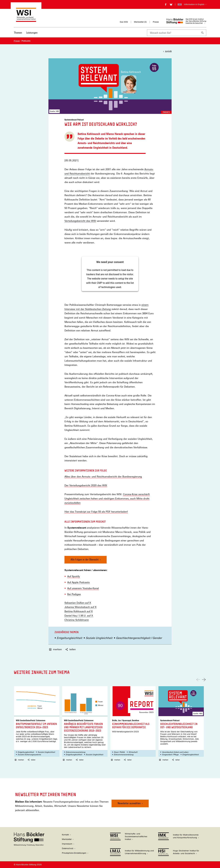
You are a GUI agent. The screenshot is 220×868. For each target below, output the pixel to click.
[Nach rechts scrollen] (204, 680)
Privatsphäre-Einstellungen (74, 853)
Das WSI (124, 22)
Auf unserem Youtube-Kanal (83, 588)
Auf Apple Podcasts (78, 582)
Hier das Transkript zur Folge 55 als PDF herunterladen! (96, 512)
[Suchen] (203, 33)
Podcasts (166, 112)
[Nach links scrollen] (198, 680)
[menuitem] (18, 35)
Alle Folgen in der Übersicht (85, 559)
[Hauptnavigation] (26, 33)
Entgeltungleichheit (69, 638)
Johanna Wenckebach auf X (81, 607)
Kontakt (65, 835)
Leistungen (32, 33)
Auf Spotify (73, 576)
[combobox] (173, 33)
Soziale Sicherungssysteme (29, 755)
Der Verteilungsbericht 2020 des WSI (86, 485)
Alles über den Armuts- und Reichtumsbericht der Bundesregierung (103, 477)
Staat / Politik (119, 752)
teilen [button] (71, 649)
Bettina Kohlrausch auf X (79, 611)
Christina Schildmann (77, 620)
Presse (156, 22)
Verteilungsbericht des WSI (80, 221)
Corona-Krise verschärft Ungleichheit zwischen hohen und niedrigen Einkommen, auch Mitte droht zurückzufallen (107, 499)
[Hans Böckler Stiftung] (29, 845)
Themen (18, 33)
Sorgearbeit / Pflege (170, 755)
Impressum (67, 844)
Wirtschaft (133, 752)
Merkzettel (67, 839)
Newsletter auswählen (129, 803)
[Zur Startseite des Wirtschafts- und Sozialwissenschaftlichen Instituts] (26, 20)
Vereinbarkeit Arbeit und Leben (175, 752)
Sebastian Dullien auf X (78, 603)
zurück (168, 51)
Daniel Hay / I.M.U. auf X (79, 616)
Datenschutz (68, 848)
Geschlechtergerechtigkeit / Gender (139, 638)
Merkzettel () (140, 22)
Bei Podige (73, 594)
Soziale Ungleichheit (99, 638)
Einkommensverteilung (75, 752)
